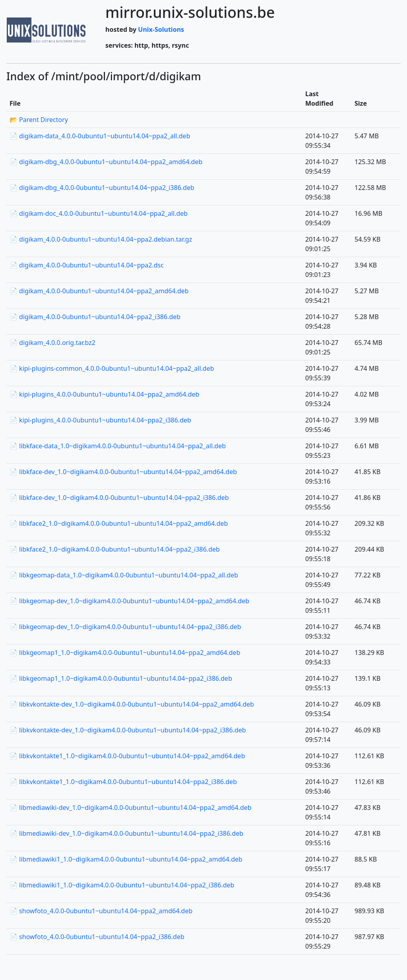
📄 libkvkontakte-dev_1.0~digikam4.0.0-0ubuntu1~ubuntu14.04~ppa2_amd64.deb (132, 704)
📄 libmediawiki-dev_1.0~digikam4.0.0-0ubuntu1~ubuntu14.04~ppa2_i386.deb (126, 833)
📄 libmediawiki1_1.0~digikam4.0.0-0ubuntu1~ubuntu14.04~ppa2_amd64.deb (126, 859)
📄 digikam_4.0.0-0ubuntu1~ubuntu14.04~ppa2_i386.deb (95, 317)
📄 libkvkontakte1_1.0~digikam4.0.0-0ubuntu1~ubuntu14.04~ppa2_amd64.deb (127, 756)
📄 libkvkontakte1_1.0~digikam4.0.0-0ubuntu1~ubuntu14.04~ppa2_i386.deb (123, 782)
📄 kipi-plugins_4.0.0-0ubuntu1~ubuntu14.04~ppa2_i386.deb (100, 420)
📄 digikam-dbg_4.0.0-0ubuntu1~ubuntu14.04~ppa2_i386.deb (102, 188)
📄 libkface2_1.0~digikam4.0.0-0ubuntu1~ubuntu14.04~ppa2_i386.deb (115, 549)
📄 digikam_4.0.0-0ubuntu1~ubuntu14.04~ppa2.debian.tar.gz (101, 239)
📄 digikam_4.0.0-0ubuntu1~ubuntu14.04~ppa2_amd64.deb (99, 291)
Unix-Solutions (161, 29)
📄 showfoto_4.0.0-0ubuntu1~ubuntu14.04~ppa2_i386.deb (97, 937)
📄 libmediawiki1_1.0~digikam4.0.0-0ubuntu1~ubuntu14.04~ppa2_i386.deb (122, 885)
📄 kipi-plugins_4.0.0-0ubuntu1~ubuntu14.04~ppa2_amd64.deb (104, 394)
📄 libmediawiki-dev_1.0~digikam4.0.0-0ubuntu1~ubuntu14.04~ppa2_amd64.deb (131, 808)
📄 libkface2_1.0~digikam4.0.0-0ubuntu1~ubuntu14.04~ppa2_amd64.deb (119, 523)
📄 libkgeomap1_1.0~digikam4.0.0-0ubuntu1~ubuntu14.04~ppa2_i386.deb (121, 678)
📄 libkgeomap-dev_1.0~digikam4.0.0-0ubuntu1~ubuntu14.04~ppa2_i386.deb (125, 627)
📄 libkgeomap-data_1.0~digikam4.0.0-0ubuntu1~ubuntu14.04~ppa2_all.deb (124, 575)
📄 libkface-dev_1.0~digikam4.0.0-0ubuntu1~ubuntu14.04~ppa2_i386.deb (119, 498)
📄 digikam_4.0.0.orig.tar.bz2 (52, 343)
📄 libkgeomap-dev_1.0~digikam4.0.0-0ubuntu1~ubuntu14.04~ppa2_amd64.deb (129, 601)
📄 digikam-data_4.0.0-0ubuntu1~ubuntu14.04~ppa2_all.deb (100, 136)
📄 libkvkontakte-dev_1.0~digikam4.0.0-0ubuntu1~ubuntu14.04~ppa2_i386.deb (128, 730)
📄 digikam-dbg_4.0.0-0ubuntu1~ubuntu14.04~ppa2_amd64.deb (106, 162)
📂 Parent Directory (39, 120)
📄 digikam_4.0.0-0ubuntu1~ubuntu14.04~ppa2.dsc (87, 265)
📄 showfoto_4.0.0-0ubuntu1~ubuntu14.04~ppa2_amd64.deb (101, 911)
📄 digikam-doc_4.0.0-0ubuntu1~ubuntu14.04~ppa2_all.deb (99, 213)
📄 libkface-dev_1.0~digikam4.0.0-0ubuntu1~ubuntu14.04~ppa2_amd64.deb (123, 472)
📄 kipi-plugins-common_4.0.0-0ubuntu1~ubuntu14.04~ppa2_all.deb (112, 368)
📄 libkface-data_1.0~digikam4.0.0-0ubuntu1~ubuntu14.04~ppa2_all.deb (118, 446)
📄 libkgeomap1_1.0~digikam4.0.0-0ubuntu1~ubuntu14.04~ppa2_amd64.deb (125, 653)
